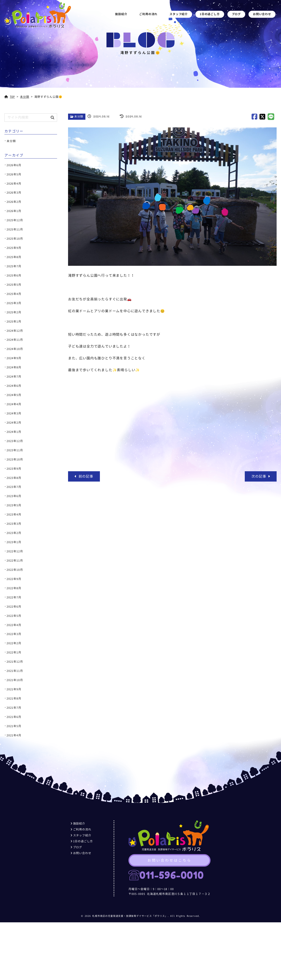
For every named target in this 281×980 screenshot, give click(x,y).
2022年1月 (14, 652)
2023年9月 (14, 469)
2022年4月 (14, 625)
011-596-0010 (169, 878)
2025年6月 (14, 275)
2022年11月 (15, 561)
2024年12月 (15, 331)
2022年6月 (14, 607)
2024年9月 (14, 358)
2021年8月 (14, 698)
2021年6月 (14, 717)
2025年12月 (15, 220)
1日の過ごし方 (211, 16)
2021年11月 (15, 671)
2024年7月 (14, 377)
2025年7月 (14, 266)
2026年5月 (14, 174)
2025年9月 (14, 248)
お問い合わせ (263, 16)
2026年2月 (14, 202)
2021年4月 (14, 735)
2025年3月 (14, 303)
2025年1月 (14, 321)
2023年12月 (15, 441)
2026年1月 (14, 211)
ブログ (237, 16)
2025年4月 (14, 294)
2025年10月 (15, 239)
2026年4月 (14, 184)
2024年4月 (14, 404)
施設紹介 (122, 16)
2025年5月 (14, 285)
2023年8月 (14, 478)
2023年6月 (14, 496)
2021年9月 (14, 689)
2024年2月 (14, 423)
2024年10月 (15, 349)
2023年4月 (14, 514)
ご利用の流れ (150, 16)
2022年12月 (15, 551)
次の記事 (261, 476)
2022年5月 (14, 616)
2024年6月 (14, 386)
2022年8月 (14, 588)
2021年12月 (15, 662)
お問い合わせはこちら (169, 863)
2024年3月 (14, 413)
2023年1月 (14, 542)
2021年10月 (15, 680)
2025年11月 (15, 229)
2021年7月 (14, 708)
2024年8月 (14, 367)
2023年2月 (14, 533)
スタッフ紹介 (180, 16)
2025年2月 (14, 312)
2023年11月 (15, 450)
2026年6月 (14, 165)
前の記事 (84, 476)
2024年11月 (15, 340)
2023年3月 (14, 524)
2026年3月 (14, 193)
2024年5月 (14, 395)
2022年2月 (14, 643)
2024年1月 (14, 432)
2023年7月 (14, 487)
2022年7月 (14, 597)
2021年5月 (14, 726)
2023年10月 (15, 459)
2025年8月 (14, 257)
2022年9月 (14, 579)
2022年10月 (15, 570)
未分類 (79, 116)
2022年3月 (14, 634)
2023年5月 (14, 505)
